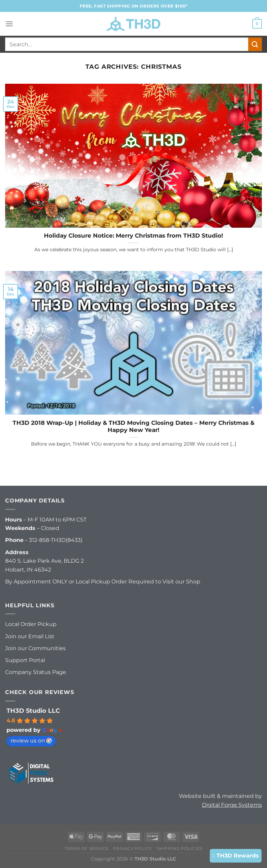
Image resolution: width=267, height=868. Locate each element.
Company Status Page (36, 672)
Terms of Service (87, 848)
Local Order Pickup (31, 624)
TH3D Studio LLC (33, 711)
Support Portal (25, 660)
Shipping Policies (179, 848)
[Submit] (255, 44)
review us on (31, 741)
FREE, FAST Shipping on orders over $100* (134, 6)
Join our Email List (30, 636)
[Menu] (9, 24)
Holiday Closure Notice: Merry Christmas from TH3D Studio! (133, 236)
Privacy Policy (133, 848)
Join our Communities (35, 648)
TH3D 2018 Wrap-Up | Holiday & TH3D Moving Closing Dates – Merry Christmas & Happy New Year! (133, 427)
